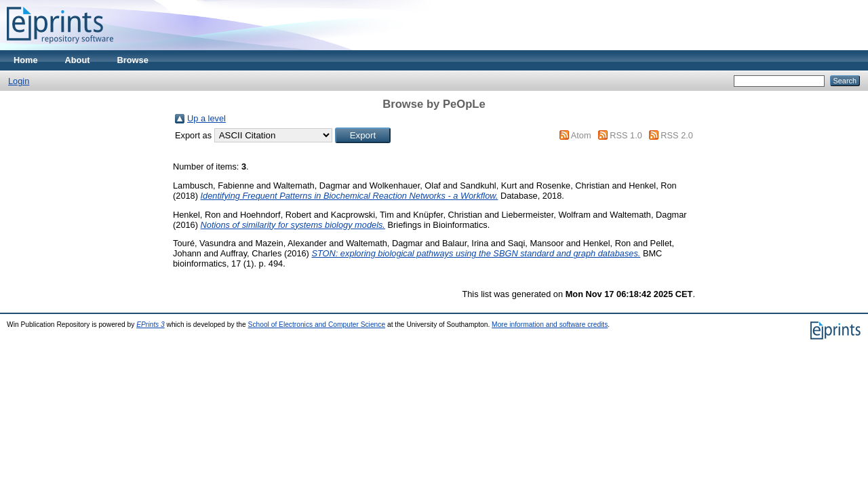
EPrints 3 (151, 325)
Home (26, 60)
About (78, 60)
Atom (581, 135)
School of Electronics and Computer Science (317, 325)
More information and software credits (550, 325)
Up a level (206, 118)
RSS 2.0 (677, 135)
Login (19, 81)
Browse (133, 60)
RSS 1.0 (626, 135)
